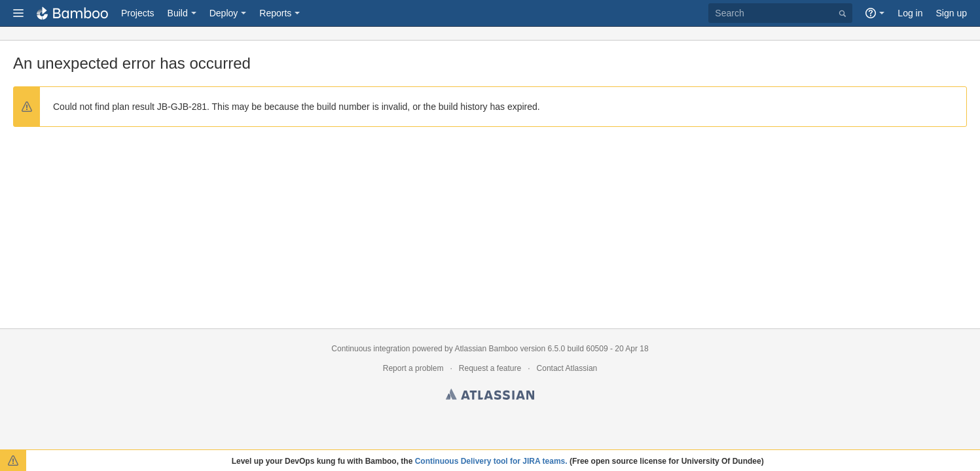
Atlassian (490, 396)
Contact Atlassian (567, 368)
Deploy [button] (224, 13)
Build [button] (178, 13)
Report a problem (413, 368)
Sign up (952, 13)
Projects (138, 13)
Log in (910, 13)
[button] (18, 13)
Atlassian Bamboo (486, 349)
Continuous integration (371, 349)
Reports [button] (275, 13)
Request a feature (490, 368)
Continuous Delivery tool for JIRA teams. (491, 461)
